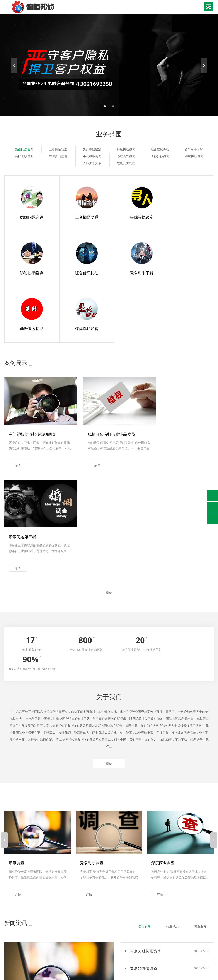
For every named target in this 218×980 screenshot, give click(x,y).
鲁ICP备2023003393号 (103, 971)
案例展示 (88, 944)
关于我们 (25, 944)
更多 (109, 431)
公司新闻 (143, 749)
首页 (7, 944)
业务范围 (46, 944)
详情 (18, 407)
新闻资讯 (67, 944)
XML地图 (125, 971)
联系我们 (10, 950)
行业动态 (171, 749)
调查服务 (200, 749)
